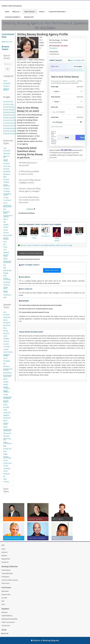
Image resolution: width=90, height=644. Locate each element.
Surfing (6, 466)
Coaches (6, 344)
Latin (5, 250)
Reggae (6, 273)
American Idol (6, 157)
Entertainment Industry (7, 216)
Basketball (7, 171)
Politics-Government (7, 443)
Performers (7, 83)
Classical (6, 188)
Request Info (29, 17)
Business (6, 179)
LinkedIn (5, 633)
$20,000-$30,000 (7, 110)
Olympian (6, 436)
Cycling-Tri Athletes (7, 355)
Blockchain (7, 325)
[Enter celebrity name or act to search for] (8, 64)
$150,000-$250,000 (7, 123)
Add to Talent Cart (77, 60)
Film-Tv (5, 219)
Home (7, 12)
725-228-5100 (66, 150)
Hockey (6, 394)
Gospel (6, 230)
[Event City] (67, 112)
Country (6, 197)
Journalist (6, 407)
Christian (6, 182)
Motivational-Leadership (7, 262)
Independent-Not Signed (7, 398)
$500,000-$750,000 (7, 131)
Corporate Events (7, 573)
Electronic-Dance (7, 212)
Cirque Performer (7, 185)
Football (6, 225)
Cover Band (7, 200)
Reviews (4, 556)
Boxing (6, 331)
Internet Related (6, 238)
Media (5, 420)
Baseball (6, 169)
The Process (6, 583)
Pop (5, 265)
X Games (6, 482)
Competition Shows (7, 194)
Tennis (5, 471)
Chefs (5, 336)
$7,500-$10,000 (7, 104)
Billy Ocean (79, 234)
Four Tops (68, 235)
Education (6, 366)
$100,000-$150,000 (7, 120)
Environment (7, 373)
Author (5, 320)
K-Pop (5, 247)
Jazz (5, 244)
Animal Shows (5, 160)
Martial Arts (7, 418)
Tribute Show (6, 288)
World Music (7, 295)
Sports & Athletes (6, 89)
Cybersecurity (7, 352)
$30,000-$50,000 (7, 112)
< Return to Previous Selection (30, 253)
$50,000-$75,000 (7, 115)
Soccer (5, 460)
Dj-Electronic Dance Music (7, 206)
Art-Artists (6, 163)
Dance (5, 203)
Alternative (7, 153)
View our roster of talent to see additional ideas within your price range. (46, 245)
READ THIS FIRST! (52, 270)
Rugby (5, 454)
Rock (5, 276)
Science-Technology (7, 279)
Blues (5, 177)
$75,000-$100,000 (7, 118)
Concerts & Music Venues (10, 580)
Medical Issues (6, 255)
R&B (5, 268)
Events (42, 12)
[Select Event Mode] (67, 102)
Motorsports (7, 433)
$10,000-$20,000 (7, 107)
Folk (5, 222)
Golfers (6, 227)
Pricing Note (53, 48)
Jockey (5, 405)
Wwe (5, 297)
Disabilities (7, 361)
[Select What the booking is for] (67, 91)
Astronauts (7, 166)
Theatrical (6, 285)
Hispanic (6, 233)
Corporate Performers (58, 12)
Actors (5, 81)
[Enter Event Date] (67, 122)
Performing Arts (7, 439)
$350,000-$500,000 (7, 128)
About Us (17, 12)
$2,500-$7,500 (7, 102)
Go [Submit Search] (8, 69)
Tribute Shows (6, 292)
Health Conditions (7, 388)
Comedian (7, 191)
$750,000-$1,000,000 (7, 134)
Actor (5, 148)
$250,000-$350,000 (7, 126)
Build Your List (7, 42)
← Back (66, 137)
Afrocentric (7, 151)
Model (5, 259)
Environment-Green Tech (7, 376)
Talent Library (30, 12)
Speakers (6, 86)
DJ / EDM (4, 598)
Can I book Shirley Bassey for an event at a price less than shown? (29, 200)
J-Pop (5, 242)
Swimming (7, 282)
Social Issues (7, 463)
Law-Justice (7, 412)
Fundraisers (5, 577)
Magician (6, 252)
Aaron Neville (23, 236)
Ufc (4, 476)
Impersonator (7, 235)
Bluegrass (7, 174)
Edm (5, 209)
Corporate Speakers (13, 17)
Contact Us (5, 562)
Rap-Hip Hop (7, 270)
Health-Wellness (6, 391)
